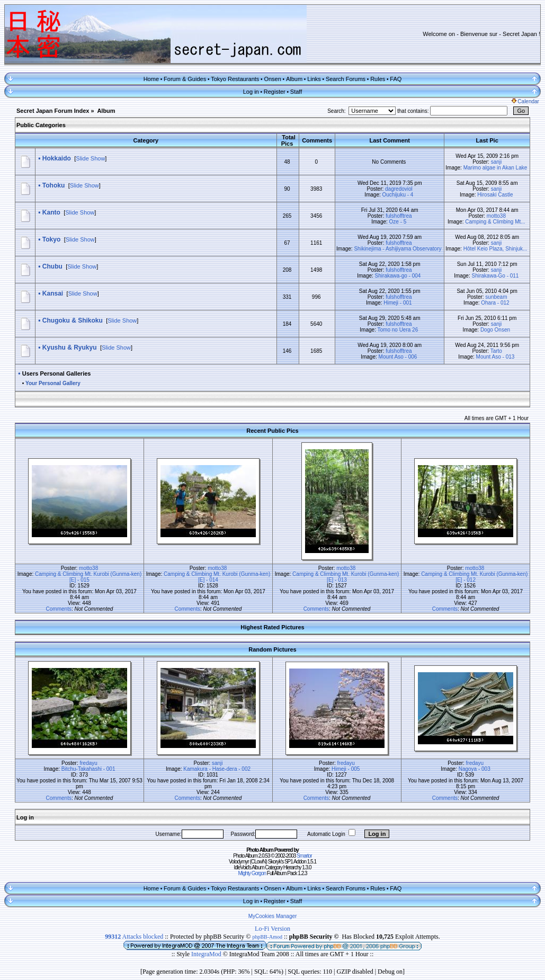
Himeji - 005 (346, 769)
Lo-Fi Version (272, 929)
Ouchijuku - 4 (398, 195)
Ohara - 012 (495, 303)
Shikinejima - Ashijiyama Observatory (397, 249)
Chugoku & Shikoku (73, 320)
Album (294, 79)
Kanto (51, 212)
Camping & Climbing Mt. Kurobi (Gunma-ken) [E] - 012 (474, 577)
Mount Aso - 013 (495, 357)
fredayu (89, 763)
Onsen (272, 79)
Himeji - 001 (397, 303)
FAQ (396, 79)
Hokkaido (57, 158)
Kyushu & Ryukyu (70, 348)
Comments (59, 609)
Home (151, 79)
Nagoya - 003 (475, 769)
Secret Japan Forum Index (53, 111)
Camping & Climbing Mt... (495, 222)
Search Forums (346, 79)
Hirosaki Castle (495, 195)
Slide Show (90, 158)
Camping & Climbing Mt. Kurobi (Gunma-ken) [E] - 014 (217, 577)
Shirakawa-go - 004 (398, 276)
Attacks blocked (134, 937)
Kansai (53, 293)
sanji (497, 162)
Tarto (496, 351)
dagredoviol (399, 189)
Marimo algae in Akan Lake (495, 168)
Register (275, 92)
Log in (251, 92)
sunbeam (496, 297)
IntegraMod (207, 954)
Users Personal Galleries (57, 373)
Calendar (525, 101)
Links (314, 79)
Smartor (304, 856)
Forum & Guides (185, 79)
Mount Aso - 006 (398, 357)
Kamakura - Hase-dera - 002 (217, 769)
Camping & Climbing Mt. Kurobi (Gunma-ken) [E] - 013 (346, 577)
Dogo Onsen (495, 330)
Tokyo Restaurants (235, 79)
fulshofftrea (399, 216)
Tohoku (53, 185)
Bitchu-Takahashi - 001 (88, 769)
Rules (378, 79)
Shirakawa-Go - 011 (495, 276)
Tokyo (51, 239)
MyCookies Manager (273, 916)
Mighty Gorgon (252, 873)
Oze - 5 (398, 222)
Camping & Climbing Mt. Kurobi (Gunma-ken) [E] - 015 (88, 577)
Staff (296, 92)
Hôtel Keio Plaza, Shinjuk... (495, 249)
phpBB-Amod (267, 937)
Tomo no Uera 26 (398, 330)
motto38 (496, 216)
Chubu (52, 266)
